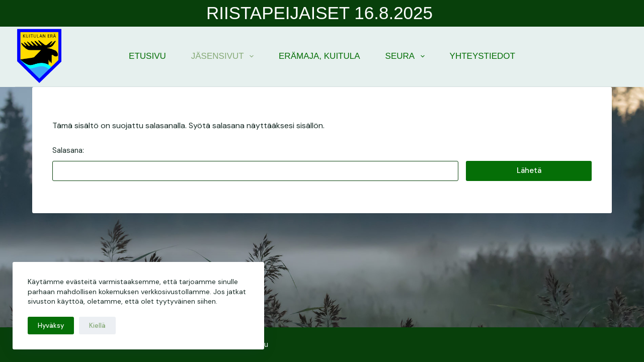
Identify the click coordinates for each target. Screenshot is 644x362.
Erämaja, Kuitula (319, 56)
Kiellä (97, 326)
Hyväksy (51, 326)
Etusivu (147, 56)
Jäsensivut (224, 56)
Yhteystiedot (482, 56)
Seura (407, 56)
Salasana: (255, 163)
